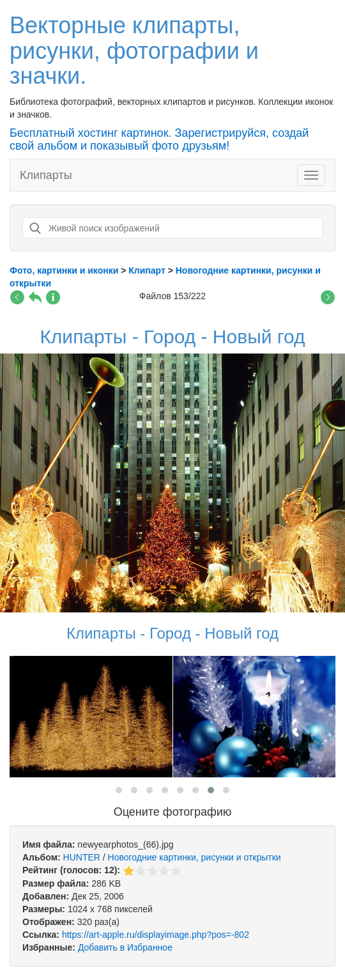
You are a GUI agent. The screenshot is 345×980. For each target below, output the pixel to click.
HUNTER (82, 857)
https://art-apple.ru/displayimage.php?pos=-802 (156, 935)
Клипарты (46, 175)
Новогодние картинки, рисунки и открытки (195, 857)
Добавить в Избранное (125, 947)
